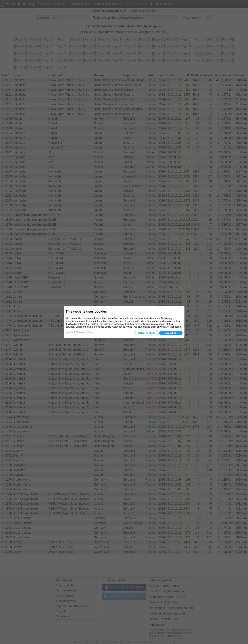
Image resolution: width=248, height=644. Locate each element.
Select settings (147, 333)
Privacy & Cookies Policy (79, 332)
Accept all (171, 333)
